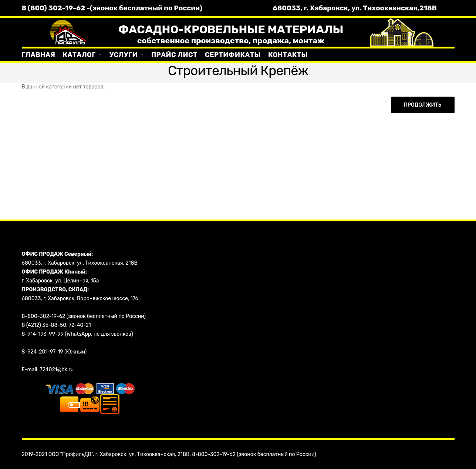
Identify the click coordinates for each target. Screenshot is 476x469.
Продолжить (423, 105)
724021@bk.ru (57, 370)
